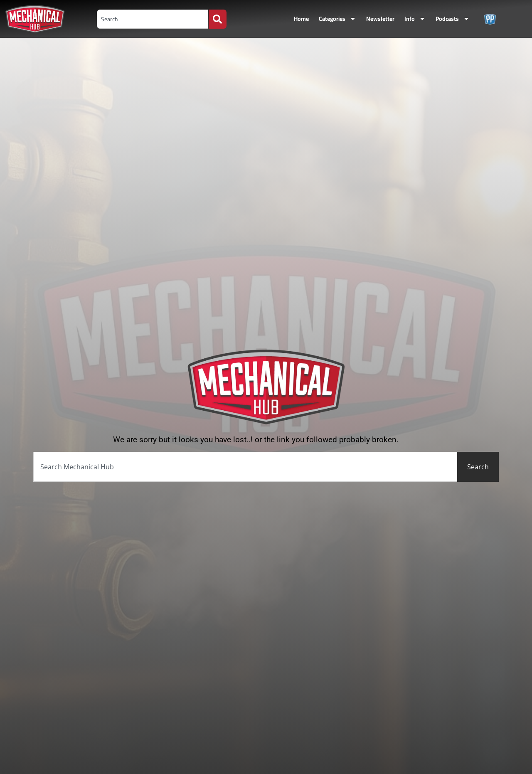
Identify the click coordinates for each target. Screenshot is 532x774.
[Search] (218, 19)
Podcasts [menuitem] (453, 19)
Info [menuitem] (415, 19)
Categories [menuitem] (337, 19)
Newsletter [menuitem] (380, 19)
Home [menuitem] (301, 19)
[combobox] (153, 19)
